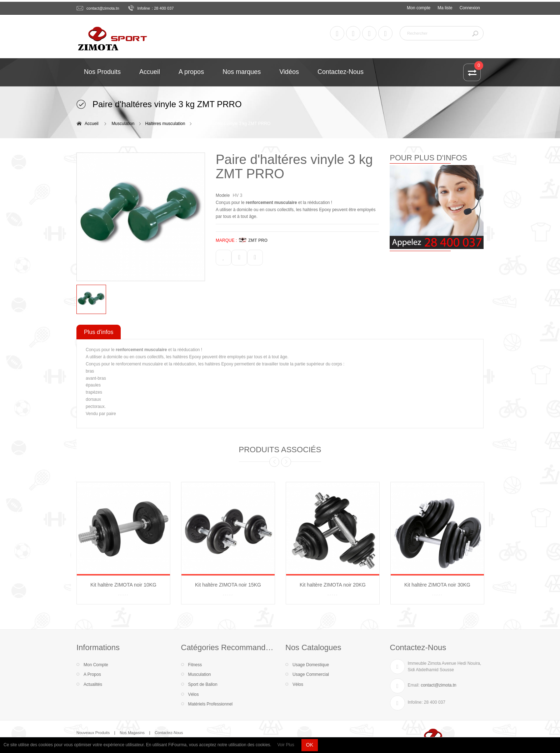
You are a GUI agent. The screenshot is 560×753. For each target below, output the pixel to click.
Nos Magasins (132, 733)
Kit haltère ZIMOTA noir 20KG (333, 585)
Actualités (93, 684)
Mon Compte (96, 665)
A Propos (92, 674)
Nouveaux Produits (93, 733)
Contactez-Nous (169, 733)
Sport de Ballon (203, 684)
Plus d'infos (99, 332)
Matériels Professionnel (211, 704)
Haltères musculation (165, 124)
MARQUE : (226, 240)
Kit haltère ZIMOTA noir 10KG (123, 585)
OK (310, 745)
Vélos (194, 694)
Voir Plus (286, 745)
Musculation (123, 124)
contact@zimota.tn (103, 8)
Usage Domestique (311, 665)
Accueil (92, 124)
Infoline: (415, 702)
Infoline (144, 8)
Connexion (470, 8)
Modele (223, 195)
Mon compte (419, 8)
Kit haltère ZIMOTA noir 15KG (228, 585)
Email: (414, 685)
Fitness (195, 665)
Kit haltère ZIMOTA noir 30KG (437, 585)
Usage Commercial (311, 674)
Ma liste (445, 8)
